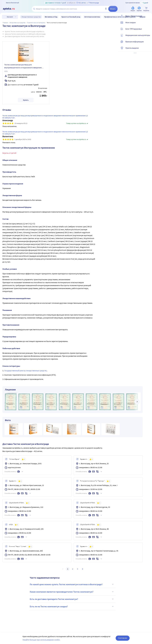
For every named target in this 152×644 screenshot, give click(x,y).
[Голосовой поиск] (106, 9)
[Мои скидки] (149, 25)
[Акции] (133, 9)
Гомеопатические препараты (36, 23)
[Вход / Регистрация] (149, 18)
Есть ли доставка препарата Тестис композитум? (72, 599)
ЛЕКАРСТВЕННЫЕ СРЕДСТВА (17, 23)
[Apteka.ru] (11, 9)
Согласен (123, 638)
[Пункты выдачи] (149, 50)
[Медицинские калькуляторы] (149, 37)
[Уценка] (139, 9)
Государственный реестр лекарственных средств (25, 371)
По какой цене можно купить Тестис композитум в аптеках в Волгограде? (72, 584)
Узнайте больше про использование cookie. (41, 640)
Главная (5, 23)
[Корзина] (146, 9)
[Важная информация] (149, 44)
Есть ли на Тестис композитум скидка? (72, 606)
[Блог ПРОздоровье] (149, 31)
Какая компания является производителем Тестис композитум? (72, 592)
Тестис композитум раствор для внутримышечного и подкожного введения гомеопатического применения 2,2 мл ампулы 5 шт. (25, 66)
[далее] (137, 402)
